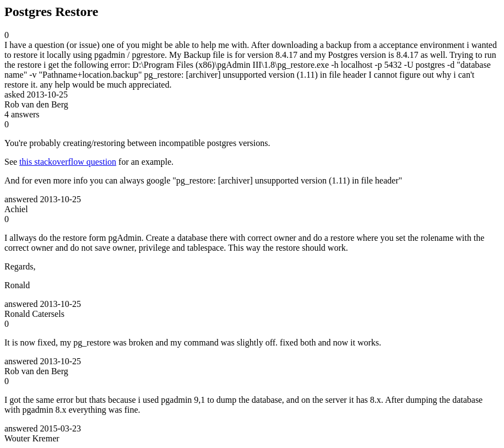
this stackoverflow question (68, 162)
